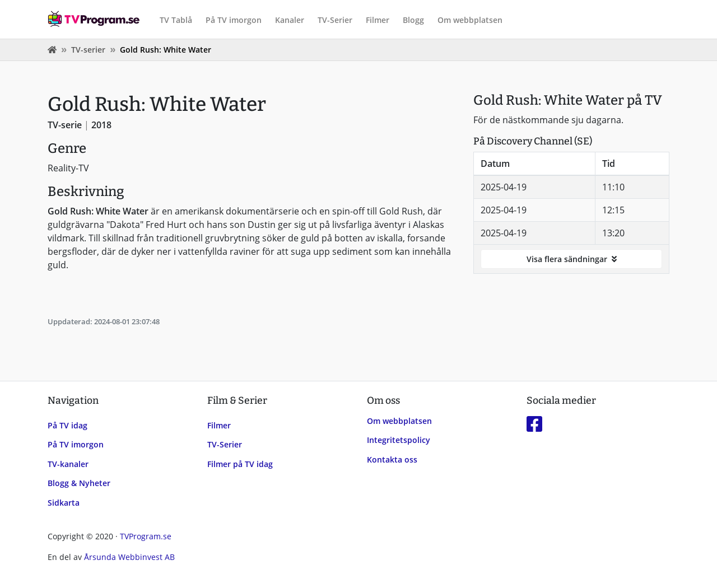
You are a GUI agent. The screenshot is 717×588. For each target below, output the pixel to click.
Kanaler (290, 20)
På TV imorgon (234, 20)
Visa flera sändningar (572, 259)
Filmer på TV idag (240, 464)
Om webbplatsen (470, 20)
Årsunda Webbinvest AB (129, 557)
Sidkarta (64, 503)
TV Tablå (176, 20)
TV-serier (88, 50)
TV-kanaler (68, 464)
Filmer (378, 20)
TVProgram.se (146, 536)
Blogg (413, 20)
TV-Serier (335, 20)
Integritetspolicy (399, 440)
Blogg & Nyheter (79, 483)
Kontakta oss (392, 459)
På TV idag (67, 425)
